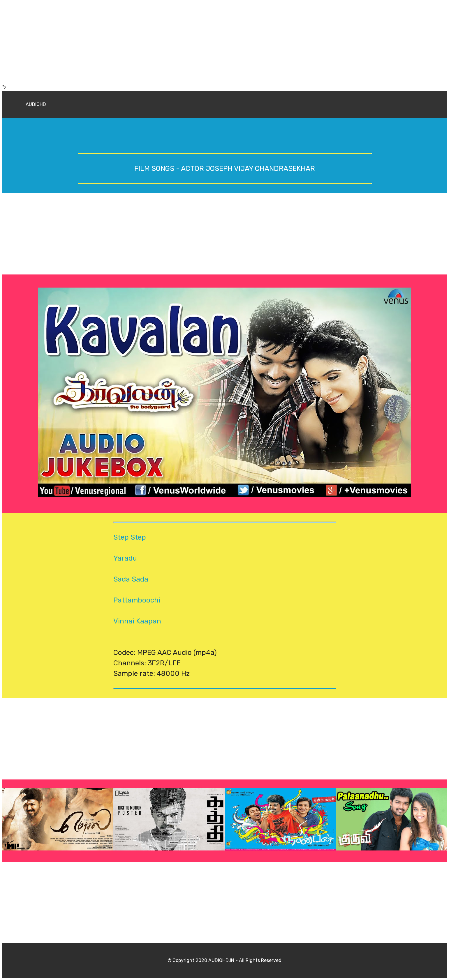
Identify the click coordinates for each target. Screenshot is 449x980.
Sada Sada (131, 579)
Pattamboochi (137, 600)
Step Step (130, 537)
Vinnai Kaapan (137, 621)
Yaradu (125, 558)
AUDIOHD (36, 104)
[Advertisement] (177, 43)
